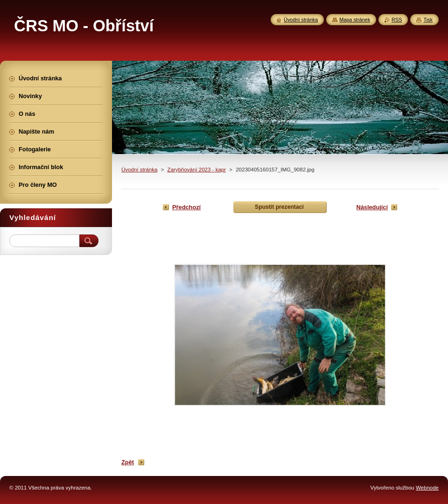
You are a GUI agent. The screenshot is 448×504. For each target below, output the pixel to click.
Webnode (427, 488)
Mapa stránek (355, 20)
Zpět (128, 462)
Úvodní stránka (139, 170)
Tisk (428, 20)
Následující (372, 207)
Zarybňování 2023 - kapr (197, 170)
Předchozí (186, 207)
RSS (397, 20)
